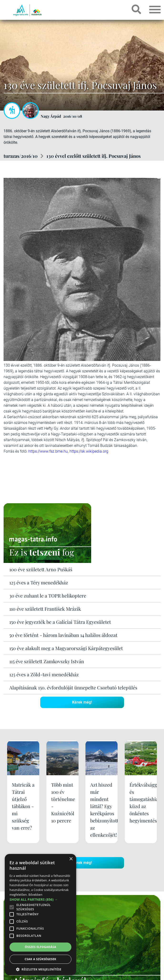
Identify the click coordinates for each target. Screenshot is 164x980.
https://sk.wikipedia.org (89, 451)
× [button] (71, 859)
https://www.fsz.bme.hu (48, 451)
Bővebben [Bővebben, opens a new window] (35, 895)
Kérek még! (82, 702)
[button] (40, 969)
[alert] (40, 915)
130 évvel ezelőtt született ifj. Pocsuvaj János (94, 156)
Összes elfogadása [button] (40, 947)
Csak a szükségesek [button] (41, 959)
